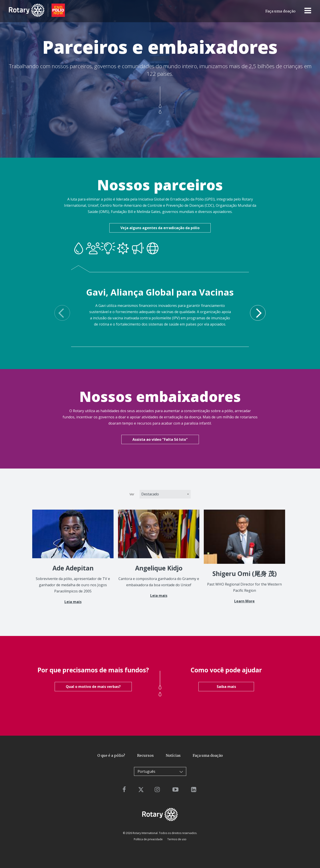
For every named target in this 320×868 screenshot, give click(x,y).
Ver (132, 494)
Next (258, 313)
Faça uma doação (280, 11)
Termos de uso (177, 839)
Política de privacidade (148, 839)
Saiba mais (226, 687)
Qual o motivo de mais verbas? (93, 687)
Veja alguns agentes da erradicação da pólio (160, 228)
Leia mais (73, 602)
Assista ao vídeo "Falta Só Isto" (160, 439)
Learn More (244, 601)
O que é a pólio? (111, 755)
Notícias (173, 755)
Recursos (145, 755)
